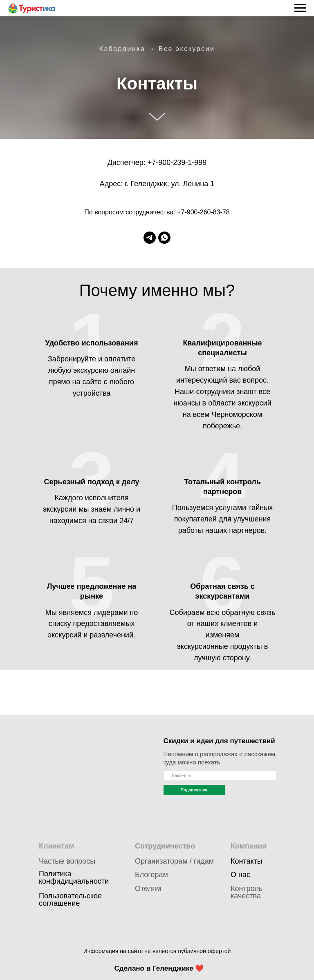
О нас (240, 875)
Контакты (247, 861)
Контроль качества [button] (247, 892)
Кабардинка (122, 49)
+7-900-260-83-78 (203, 212)
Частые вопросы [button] (67, 861)
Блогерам (151, 875)
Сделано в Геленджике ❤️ (159, 968)
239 (179, 163)
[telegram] (150, 238)
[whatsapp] (164, 238)
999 (200, 163)
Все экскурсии (187, 49)
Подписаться (194, 790)
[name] (220, 776)
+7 (152, 163)
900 (164, 163)
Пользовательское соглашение (70, 900)
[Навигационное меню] (300, 8)
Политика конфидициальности (74, 878)
